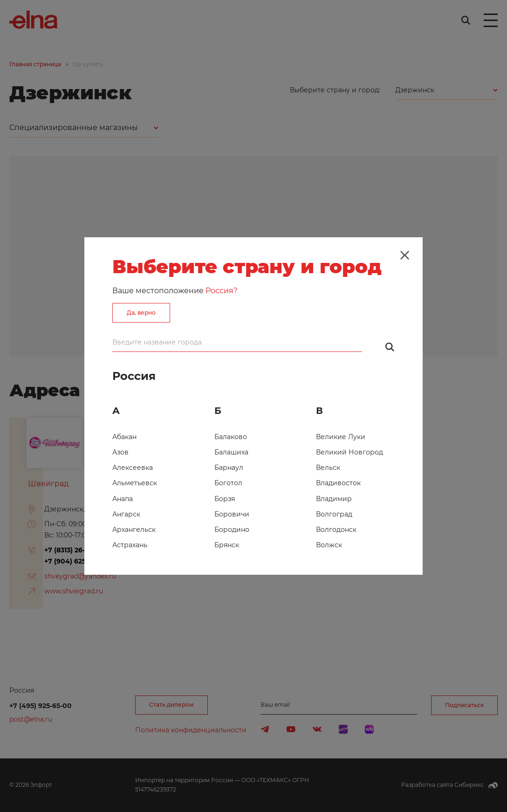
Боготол (228, 483)
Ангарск (126, 514)
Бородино (232, 530)
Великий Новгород (349, 452)
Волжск (329, 545)
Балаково (231, 437)
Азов (120, 452)
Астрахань (130, 545)
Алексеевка (133, 468)
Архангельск (134, 530)
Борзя (225, 499)
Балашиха (231, 452)
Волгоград (334, 514)
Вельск (328, 468)
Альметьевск (135, 483)
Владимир (334, 499)
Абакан (124, 437)
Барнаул (229, 468)
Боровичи (232, 514)
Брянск (227, 545)
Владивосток (338, 483)
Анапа (123, 499)
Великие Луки (341, 437)
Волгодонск (336, 530)
